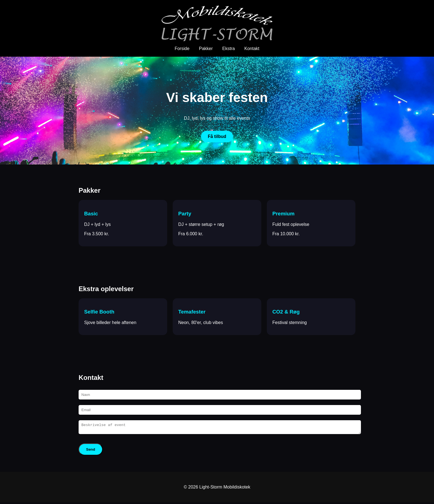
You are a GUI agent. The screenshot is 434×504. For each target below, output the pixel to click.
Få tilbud (217, 136)
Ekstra (228, 49)
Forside (182, 49)
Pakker (206, 49)
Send (91, 451)
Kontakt (252, 49)
